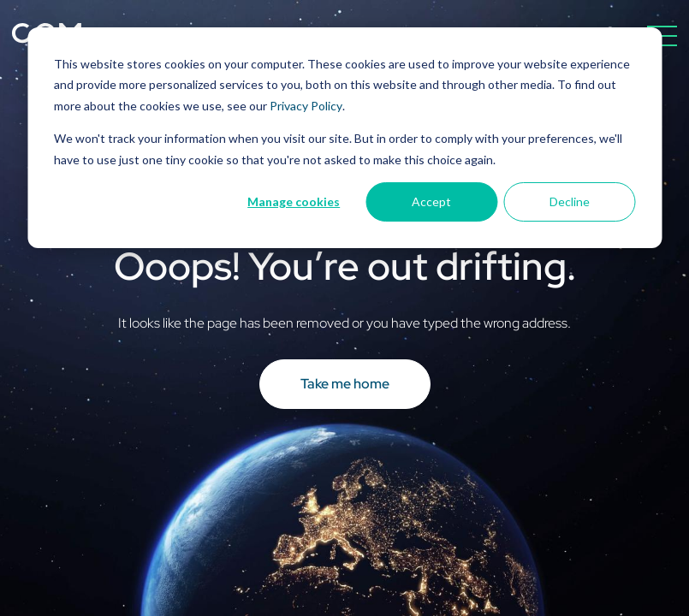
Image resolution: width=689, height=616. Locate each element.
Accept (431, 201)
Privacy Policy (306, 106)
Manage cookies (294, 201)
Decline (570, 201)
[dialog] (344, 138)
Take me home (345, 384)
